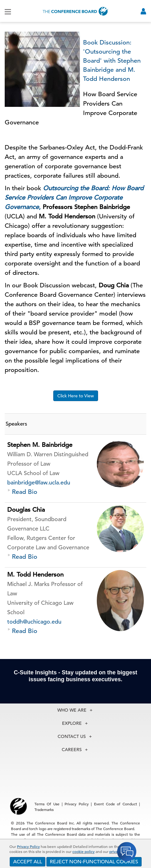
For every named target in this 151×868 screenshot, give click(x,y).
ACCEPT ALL (28, 862)
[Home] (75, 11)
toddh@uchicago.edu (34, 622)
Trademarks (44, 809)
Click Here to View (76, 396)
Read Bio (25, 492)
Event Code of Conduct (115, 804)
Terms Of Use (47, 804)
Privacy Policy (28, 846)
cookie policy (83, 851)
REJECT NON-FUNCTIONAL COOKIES (94, 862)
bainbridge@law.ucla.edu (39, 482)
